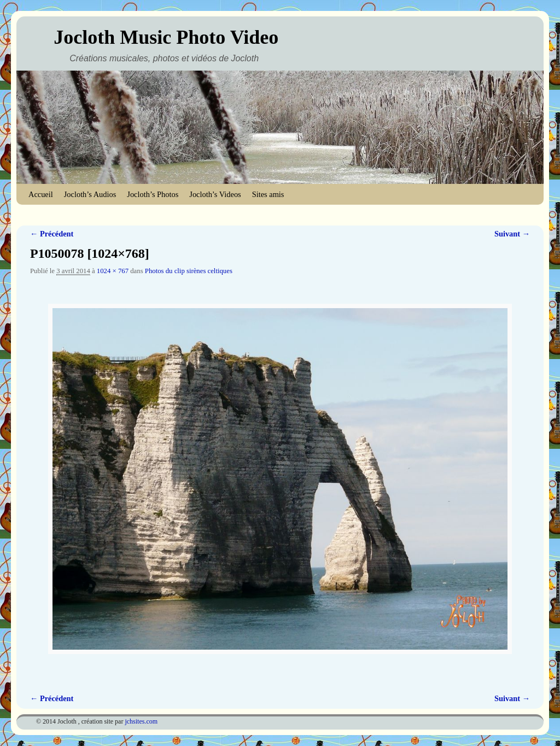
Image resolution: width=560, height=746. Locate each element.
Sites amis (268, 194)
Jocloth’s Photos (153, 194)
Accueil (41, 194)
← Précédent (52, 234)
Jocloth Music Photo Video (166, 37)
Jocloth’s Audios (90, 194)
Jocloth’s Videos (215, 194)
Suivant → (512, 234)
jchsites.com (141, 721)
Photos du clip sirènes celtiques (189, 271)
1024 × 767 (113, 271)
